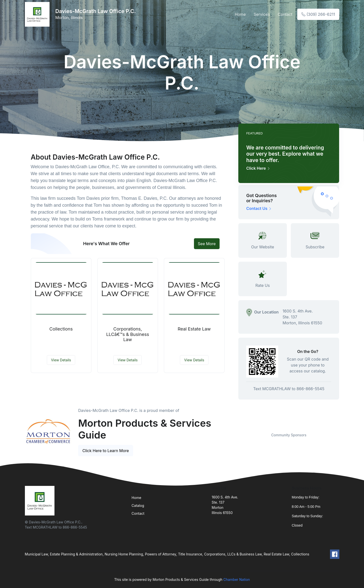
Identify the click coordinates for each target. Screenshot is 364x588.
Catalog (138, 505)
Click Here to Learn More (106, 451)
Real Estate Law (194, 329)
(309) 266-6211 (318, 14)
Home (240, 14)
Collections (61, 329)
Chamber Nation (237, 579)
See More (207, 244)
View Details (61, 360)
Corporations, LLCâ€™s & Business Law (128, 334)
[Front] (38, 14)
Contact (285, 14)
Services (262, 14)
